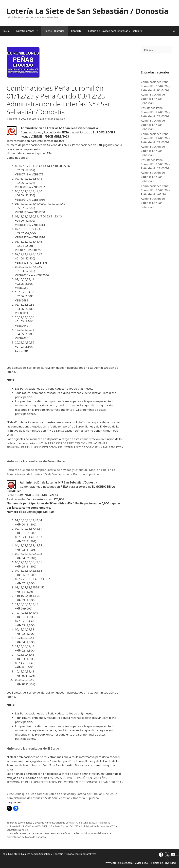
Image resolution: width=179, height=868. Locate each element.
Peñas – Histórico (55, 31)
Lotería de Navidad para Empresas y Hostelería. (116, 31)
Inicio (6, 31)
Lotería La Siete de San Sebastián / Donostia (88, 11)
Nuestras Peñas (29, 31)
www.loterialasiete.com (119, 863)
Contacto (76, 31)
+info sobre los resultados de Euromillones (36, 461)
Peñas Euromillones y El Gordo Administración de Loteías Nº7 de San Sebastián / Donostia (60, 823)
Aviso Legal (142, 863)
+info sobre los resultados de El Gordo (33, 748)
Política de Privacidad (163, 863)
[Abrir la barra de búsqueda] (174, 31)
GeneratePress (88, 854)
